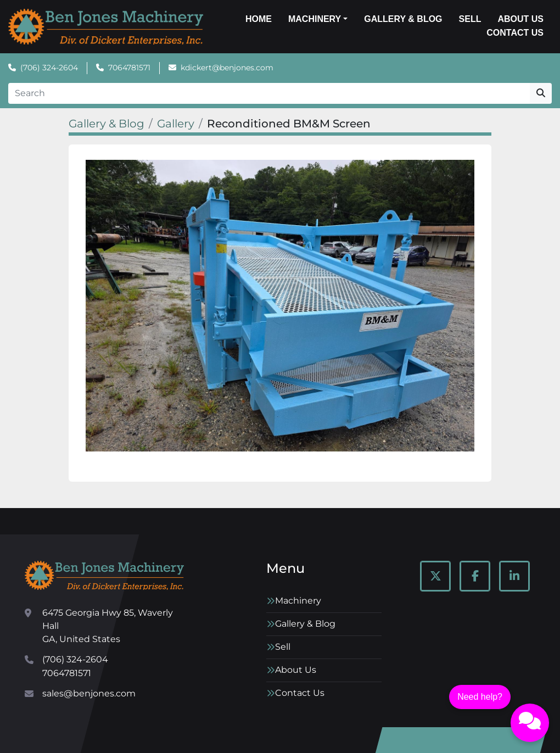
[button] (318, 19)
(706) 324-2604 (49, 68)
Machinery (315, 19)
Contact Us (515, 33)
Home (259, 19)
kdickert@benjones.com (227, 68)
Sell (470, 19)
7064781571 (129, 68)
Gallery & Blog (403, 19)
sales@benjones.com (89, 693)
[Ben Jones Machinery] (104, 575)
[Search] (269, 93)
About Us (520, 19)
